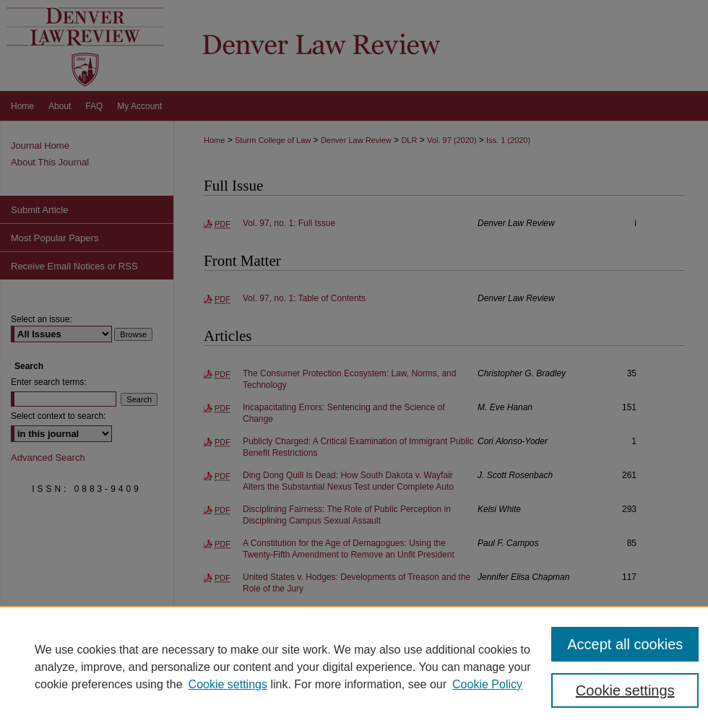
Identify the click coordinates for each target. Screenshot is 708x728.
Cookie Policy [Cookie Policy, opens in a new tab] (487, 684)
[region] (354, 667)
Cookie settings (228, 684)
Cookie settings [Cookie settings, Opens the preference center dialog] (625, 690)
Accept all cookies (625, 644)
